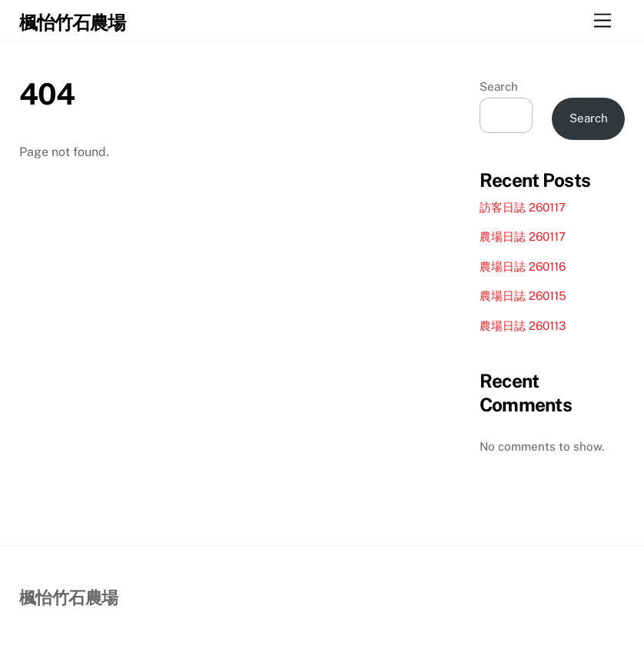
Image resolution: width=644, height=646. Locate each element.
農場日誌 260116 (523, 266)
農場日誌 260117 (523, 236)
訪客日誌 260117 (523, 207)
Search (499, 87)
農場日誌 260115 (523, 296)
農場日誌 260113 (523, 326)
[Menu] (603, 21)
